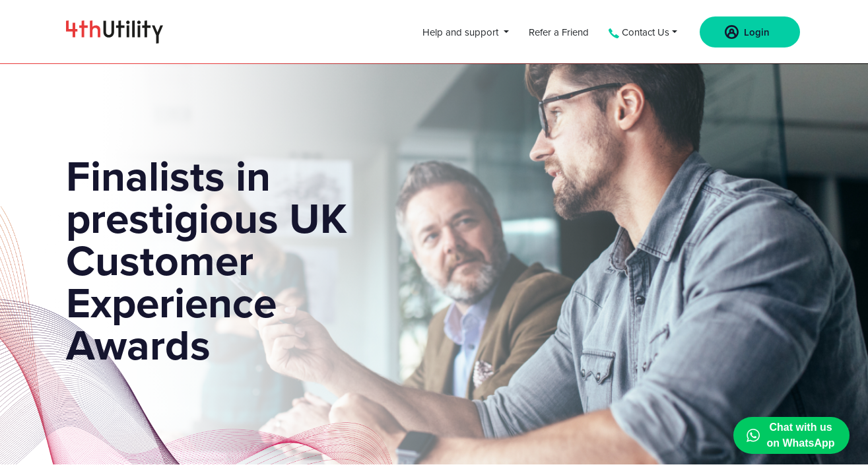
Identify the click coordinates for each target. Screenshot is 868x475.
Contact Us (639, 32)
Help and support (462, 32)
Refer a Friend (559, 32)
